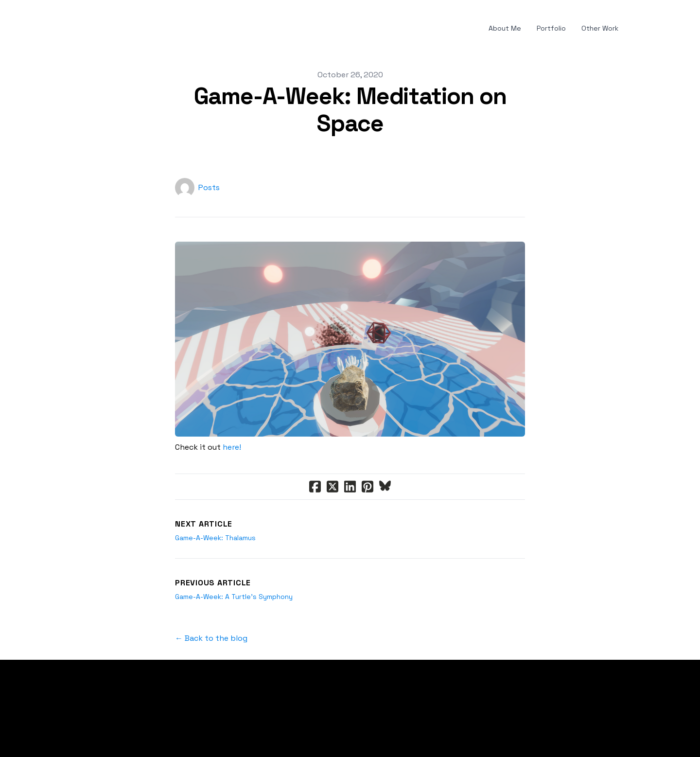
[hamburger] (62, 29)
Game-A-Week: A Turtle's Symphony (234, 597)
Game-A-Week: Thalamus (215, 538)
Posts (209, 187)
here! (232, 447)
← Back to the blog (211, 638)
